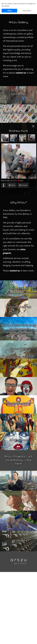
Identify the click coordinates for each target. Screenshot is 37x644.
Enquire (23, 185)
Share (12, 185)
